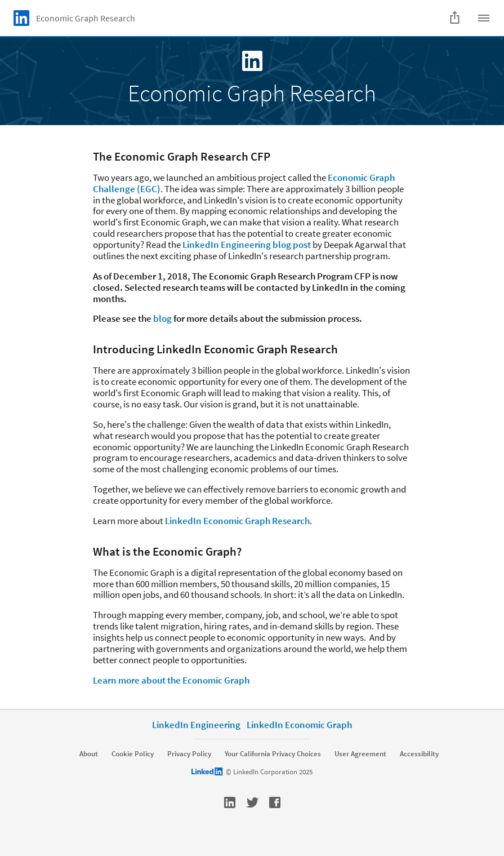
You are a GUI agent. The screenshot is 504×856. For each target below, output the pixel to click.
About (89, 754)
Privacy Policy (189, 754)
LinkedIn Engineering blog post (247, 245)
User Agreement (360, 754)
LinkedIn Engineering (196, 725)
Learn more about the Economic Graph (171, 680)
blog (162, 318)
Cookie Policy (133, 754)
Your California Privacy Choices (273, 754)
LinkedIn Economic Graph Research (237, 521)
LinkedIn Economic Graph (299, 725)
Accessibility (419, 754)
